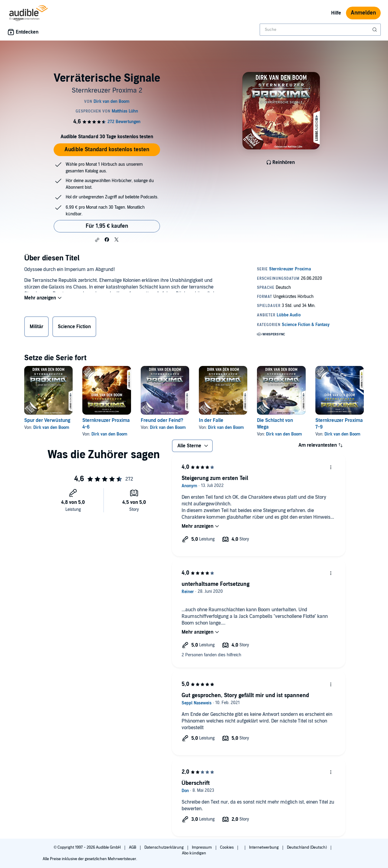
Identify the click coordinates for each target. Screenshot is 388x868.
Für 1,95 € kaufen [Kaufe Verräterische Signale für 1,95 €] (107, 226)
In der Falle (211, 420)
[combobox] (320, 30)
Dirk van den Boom (51, 427)
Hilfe (336, 13)
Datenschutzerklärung (164, 847)
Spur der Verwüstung (47, 420)
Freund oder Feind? (162, 420)
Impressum (202, 847)
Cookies (227, 847)
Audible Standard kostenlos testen (107, 150)
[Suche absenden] (375, 30)
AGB (133, 847)
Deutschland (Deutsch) (307, 847)
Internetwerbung (264, 847)
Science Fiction (74, 328)
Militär (36, 328)
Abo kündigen (194, 853)
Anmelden (363, 13)
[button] (97, 240)
